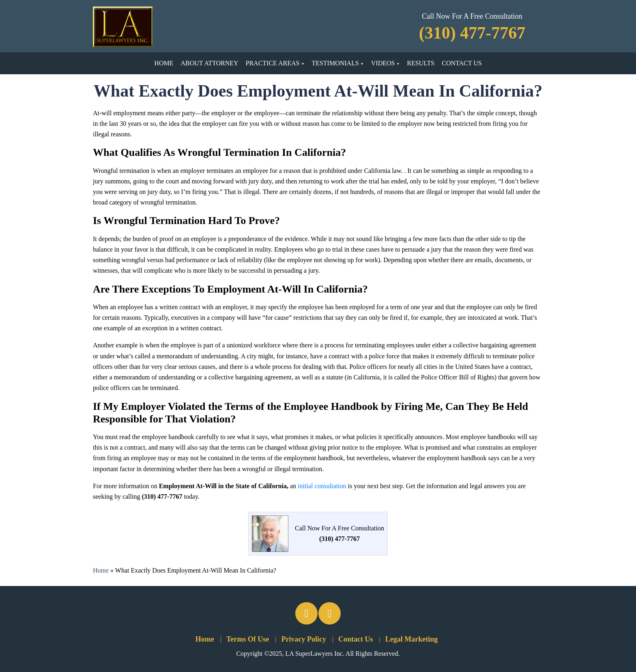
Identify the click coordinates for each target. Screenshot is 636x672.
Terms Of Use (248, 639)
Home (164, 63)
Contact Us (462, 63)
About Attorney (209, 63)
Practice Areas (273, 63)
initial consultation (322, 486)
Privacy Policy (303, 639)
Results (421, 63)
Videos (383, 63)
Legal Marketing (411, 639)
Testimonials (335, 63)
